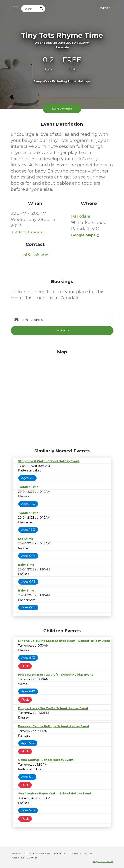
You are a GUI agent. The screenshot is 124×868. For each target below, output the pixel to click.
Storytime (26, 539)
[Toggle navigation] (14, 8)
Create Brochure (25, 858)
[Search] (30, 9)
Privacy (60, 853)
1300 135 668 (35, 255)
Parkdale (81, 216)
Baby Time (26, 565)
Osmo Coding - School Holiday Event (46, 760)
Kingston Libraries (103, 861)
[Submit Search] (42, 9)
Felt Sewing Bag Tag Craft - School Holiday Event (56, 675)
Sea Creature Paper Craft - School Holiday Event (55, 793)
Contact (75, 853)
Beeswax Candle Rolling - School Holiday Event (54, 726)
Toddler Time (28, 487)
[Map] (62, 398)
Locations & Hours (37, 853)
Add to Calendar (27, 232)
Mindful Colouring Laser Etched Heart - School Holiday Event (64, 641)
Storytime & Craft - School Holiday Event (49, 461)
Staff (89, 853)
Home (16, 853)
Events (105, 8)
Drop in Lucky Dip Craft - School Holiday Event (53, 708)
